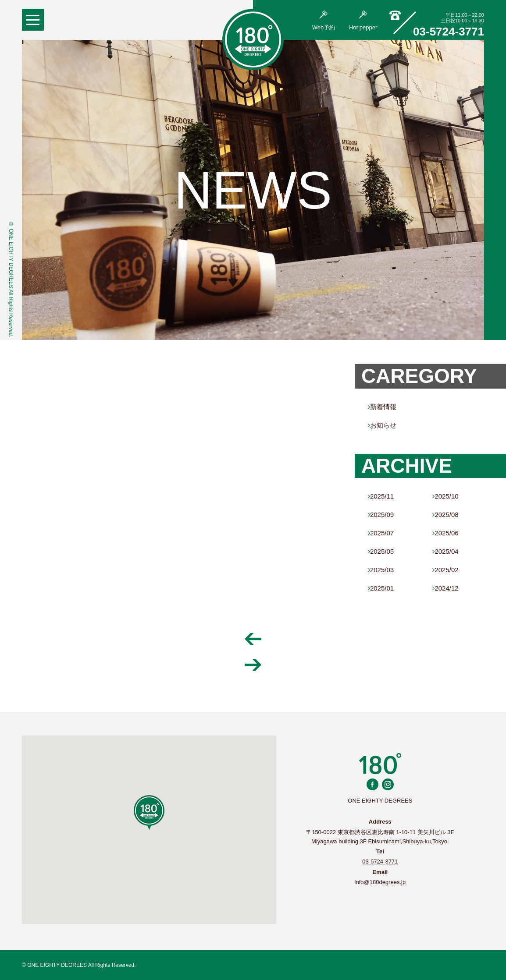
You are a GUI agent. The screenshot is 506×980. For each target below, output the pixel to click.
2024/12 (445, 588)
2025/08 (445, 515)
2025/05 (381, 551)
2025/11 (381, 496)
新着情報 (382, 407)
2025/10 (445, 496)
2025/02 (445, 570)
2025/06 (445, 533)
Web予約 (324, 21)
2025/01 (381, 588)
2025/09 (381, 515)
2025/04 (445, 551)
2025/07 (381, 533)
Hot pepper (363, 21)
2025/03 (381, 570)
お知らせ (382, 425)
